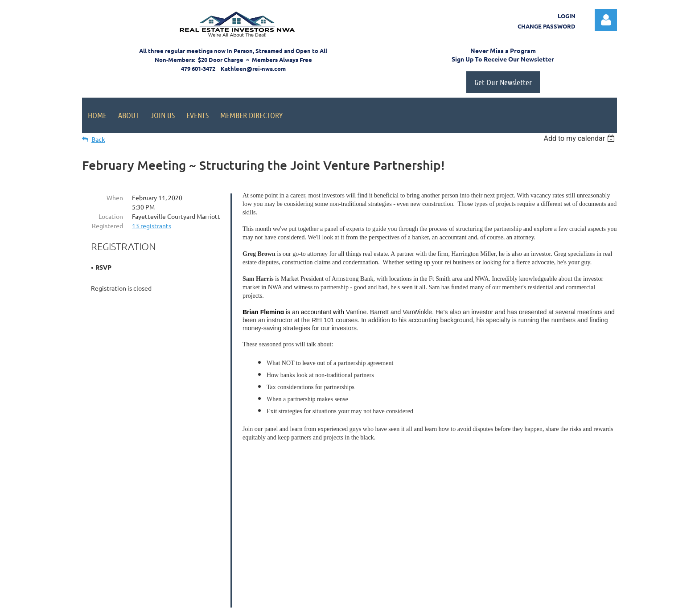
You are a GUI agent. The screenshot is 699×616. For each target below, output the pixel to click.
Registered (107, 226)
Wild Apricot (511, 605)
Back (98, 139)
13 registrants (152, 226)
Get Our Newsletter (503, 82)
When (115, 197)
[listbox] (580, 138)
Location (111, 216)
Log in (606, 20)
